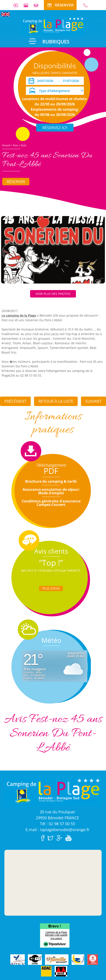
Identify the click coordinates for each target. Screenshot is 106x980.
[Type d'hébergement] (55, 91)
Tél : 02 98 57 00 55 (57, 824)
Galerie (28, 5)
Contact (38, 5)
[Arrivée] (46, 81)
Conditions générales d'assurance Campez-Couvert (51, 503)
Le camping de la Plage (19, 315)
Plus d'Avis (51, 588)
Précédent (15, 401)
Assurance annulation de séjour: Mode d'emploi (51, 491)
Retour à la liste (56, 401)
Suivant (93, 401)
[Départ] (72, 81)
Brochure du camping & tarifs (51, 481)
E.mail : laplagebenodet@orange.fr (57, 830)
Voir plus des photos (53, 294)
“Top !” (51, 563)
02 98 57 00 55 (87, 5)
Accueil (6, 145)
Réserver (16, 182)
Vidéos (18, 5)
